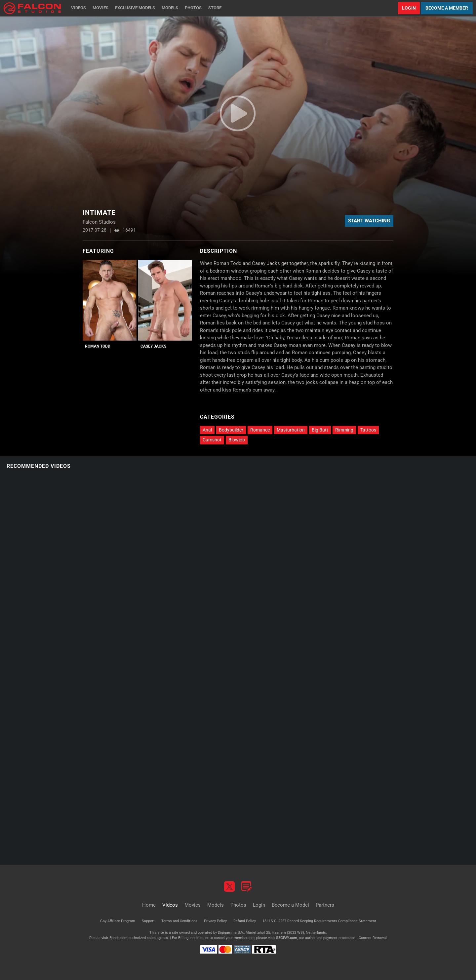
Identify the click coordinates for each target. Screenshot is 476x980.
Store (215, 8)
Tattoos (368, 430)
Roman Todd (98, 346)
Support (148, 921)
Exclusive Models (135, 8)
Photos (193, 8)
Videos (79, 8)
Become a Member (447, 8)
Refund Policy (245, 921)
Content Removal (373, 938)
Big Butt (320, 430)
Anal (207, 430)
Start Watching (369, 221)
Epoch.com (119, 938)
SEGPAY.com (287, 938)
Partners (325, 905)
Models (170, 8)
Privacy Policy (215, 921)
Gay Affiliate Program (118, 921)
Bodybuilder (231, 430)
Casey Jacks (153, 346)
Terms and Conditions (179, 921)
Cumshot (212, 440)
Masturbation (291, 430)
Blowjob (237, 440)
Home (149, 905)
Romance (260, 430)
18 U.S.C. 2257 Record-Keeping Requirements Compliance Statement (319, 921)
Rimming (344, 430)
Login (409, 8)
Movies (100, 8)
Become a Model (290, 905)
